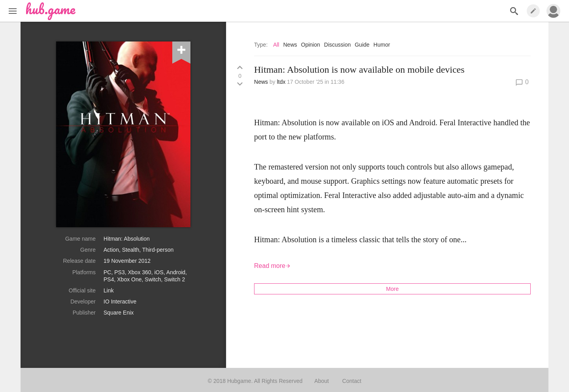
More (392, 289)
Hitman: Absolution (127, 239)
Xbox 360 (140, 272)
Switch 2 (174, 279)
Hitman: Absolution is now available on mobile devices (359, 70)
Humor (382, 45)
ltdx (281, 82)
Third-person (158, 250)
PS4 (109, 279)
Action (111, 250)
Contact (352, 381)
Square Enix (119, 313)
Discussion (337, 45)
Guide (362, 45)
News (290, 45)
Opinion (311, 45)
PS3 (119, 272)
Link (109, 290)
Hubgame (239, 381)
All (276, 45)
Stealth (131, 250)
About (322, 381)
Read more (272, 266)
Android (176, 272)
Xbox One (129, 279)
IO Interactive (120, 302)
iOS (159, 272)
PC (107, 272)
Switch (153, 279)
